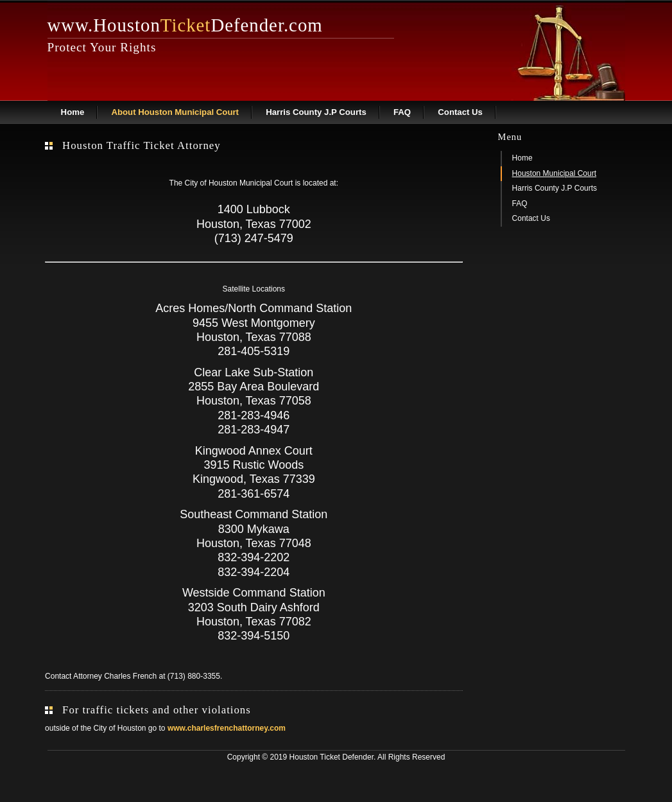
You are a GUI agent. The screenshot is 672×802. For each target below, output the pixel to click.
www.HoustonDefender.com (185, 25)
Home (73, 112)
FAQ (402, 112)
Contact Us (460, 112)
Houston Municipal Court (554, 173)
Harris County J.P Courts (316, 112)
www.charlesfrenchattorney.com (227, 728)
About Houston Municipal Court (175, 112)
